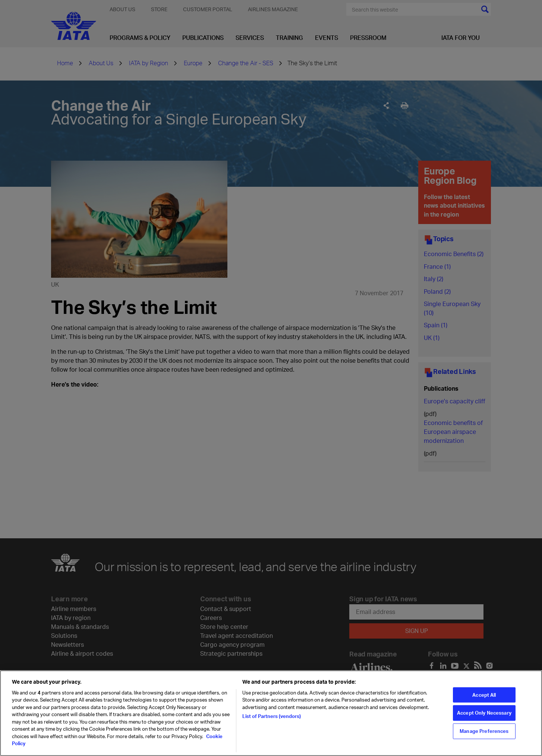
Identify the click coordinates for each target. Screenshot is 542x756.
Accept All (484, 694)
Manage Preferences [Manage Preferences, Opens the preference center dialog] (484, 731)
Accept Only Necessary (484, 713)
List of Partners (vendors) (272, 716)
